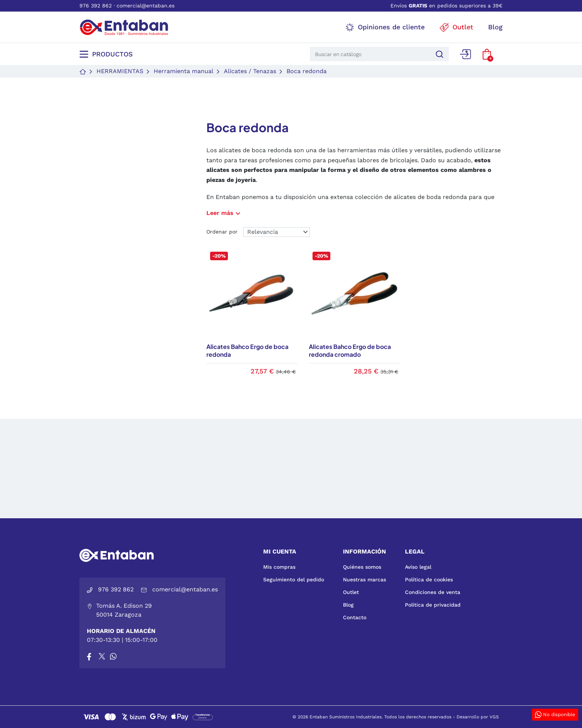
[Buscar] (438, 54)
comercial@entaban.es (145, 6)
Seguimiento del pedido (294, 580)
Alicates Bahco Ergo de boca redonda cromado (350, 350)
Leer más (224, 213)
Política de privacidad (433, 605)
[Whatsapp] (113, 656)
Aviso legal (418, 567)
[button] (487, 54)
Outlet (351, 592)
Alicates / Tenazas (250, 71)
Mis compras (279, 567)
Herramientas (120, 71)
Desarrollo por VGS (478, 717)
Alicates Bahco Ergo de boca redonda (247, 350)
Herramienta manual (184, 71)
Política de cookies (429, 580)
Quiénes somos (362, 567)
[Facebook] (89, 656)
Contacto (355, 617)
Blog (348, 605)
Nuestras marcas (364, 580)
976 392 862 (96, 6)
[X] (102, 656)
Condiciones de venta (433, 592)
